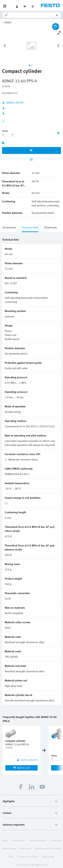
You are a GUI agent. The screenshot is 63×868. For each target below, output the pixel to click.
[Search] (32, 15)
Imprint (5, 840)
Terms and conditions (38, 840)
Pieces (5, 131)
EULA (11, 856)
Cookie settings (48, 856)
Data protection (18, 840)
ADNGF (8, 22)
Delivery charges (9, 848)
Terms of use (56, 840)
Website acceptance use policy (48, 848)
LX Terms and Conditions (27, 856)
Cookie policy (26, 848)
